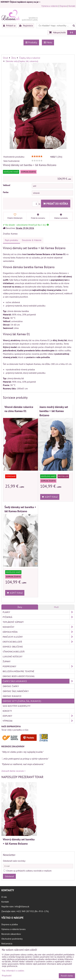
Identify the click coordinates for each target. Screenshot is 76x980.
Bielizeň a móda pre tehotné (18, 671)
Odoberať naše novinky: (14, 861)
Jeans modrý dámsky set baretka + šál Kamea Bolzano (54, 411)
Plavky (39, 612)
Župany (7, 661)
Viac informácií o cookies (13, 971)
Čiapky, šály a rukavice (39, 681)
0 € (72, 32)
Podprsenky (39, 666)
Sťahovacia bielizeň (14, 652)
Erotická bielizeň (39, 642)
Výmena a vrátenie (50, 6)
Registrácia (26, 26)
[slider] (37, 156)
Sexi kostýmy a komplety (17, 706)
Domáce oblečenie (13, 647)
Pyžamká (39, 617)
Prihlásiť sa (9, 26)
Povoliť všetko (67, 976)
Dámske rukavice (12, 696)
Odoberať (9, 876)
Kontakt (72, 6)
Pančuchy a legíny (39, 637)
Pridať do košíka (56, 204)
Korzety (7, 711)
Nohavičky (39, 627)
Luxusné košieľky (13, 656)
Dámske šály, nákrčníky (16, 691)
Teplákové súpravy (13, 622)
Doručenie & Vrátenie (32, 240)
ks (37, 204)
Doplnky (39, 716)
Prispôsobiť (7, 976)
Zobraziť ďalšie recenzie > (13, 771)
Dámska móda (39, 632)
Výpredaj (39, 721)
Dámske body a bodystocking (19, 676)
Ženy (20, 607)
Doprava (63, 6)
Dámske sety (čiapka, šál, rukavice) (22, 701)
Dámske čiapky (11, 686)
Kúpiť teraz (50, 497)
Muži (56, 607)
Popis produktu (11, 240)
